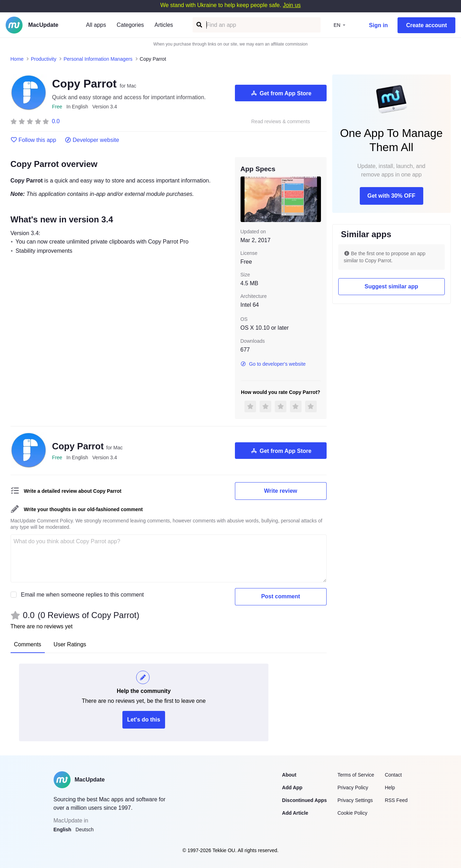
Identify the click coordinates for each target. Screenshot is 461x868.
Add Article (295, 813)
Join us (292, 5)
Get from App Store (281, 93)
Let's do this (144, 720)
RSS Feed (396, 800)
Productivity (43, 59)
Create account (426, 25)
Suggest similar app (391, 286)
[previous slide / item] (245, 199)
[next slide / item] (316, 199)
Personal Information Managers (98, 59)
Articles (164, 25)
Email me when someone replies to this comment (82, 595)
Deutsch (84, 830)
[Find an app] (199, 25)
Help (390, 788)
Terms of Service (356, 775)
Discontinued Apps (305, 800)
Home (17, 59)
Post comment (280, 596)
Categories (130, 25)
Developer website (92, 140)
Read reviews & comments (281, 122)
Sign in (378, 25)
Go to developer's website (273, 364)
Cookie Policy (353, 813)
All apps (96, 25)
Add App (292, 788)
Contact (393, 775)
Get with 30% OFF (391, 196)
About (289, 775)
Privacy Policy (353, 788)
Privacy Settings (355, 800)
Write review (281, 491)
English (63, 830)
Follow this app (34, 140)
